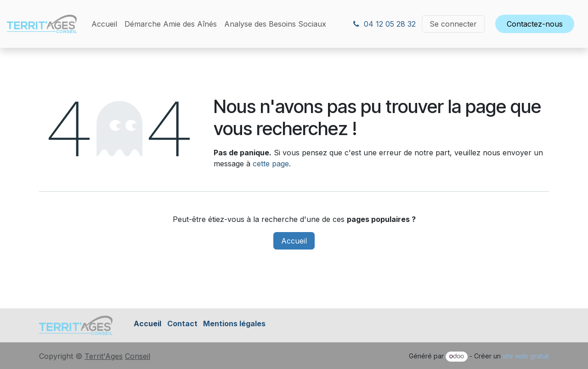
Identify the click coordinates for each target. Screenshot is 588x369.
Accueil (294, 241)
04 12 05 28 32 (384, 24)
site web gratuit (526, 356)
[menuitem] (104, 24)
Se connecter (453, 24)
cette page (271, 164)
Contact (182, 324)
